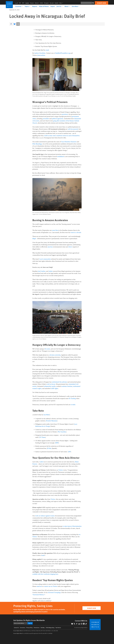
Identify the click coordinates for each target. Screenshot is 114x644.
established (61, 157)
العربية (17, 3)
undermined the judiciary (59, 382)
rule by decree (51, 384)
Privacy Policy (30, 628)
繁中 (23, 3)
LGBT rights (54, 389)
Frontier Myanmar (52, 421)
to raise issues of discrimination (72, 526)
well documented (73, 129)
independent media (50, 386)
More (62, 3)
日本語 (41, 3)
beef (39, 271)
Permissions (37, 628)
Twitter (61, 470)
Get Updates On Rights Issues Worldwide (29, 620)
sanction (50, 247)
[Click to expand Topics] (28, 6)
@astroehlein (41, 55)
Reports (35, 6)
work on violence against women (45, 516)
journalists (46, 119)
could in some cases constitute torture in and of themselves (62, 136)
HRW (57, 443)
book (43, 555)
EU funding (72, 399)
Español (57, 3)
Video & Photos (44, 6)
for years (47, 349)
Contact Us (16, 628)
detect (70, 247)
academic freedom (67, 386)
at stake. (73, 405)
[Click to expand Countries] (19, 6)
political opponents (58, 119)
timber (51, 271)
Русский (52, 3)
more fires (55, 230)
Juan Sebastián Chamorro (69, 142)
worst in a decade (76, 232)
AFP (69, 452)
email (47, 50)
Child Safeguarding (50, 628)
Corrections (23, 628)
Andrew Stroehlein (40, 53)
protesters (65, 114)
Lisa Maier (46, 415)
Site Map (43, 628)
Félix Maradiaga (37, 144)
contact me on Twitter (51, 586)
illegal (34, 239)
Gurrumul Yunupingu (54, 592)
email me (39, 586)
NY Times (42, 437)
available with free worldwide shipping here (45, 574)
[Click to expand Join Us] (60, 6)
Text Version (58, 628)
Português (46, 3)
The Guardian (62, 432)
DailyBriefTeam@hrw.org (63, 53)
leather (43, 271)
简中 (20, 3)
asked (42, 462)
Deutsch (37, 3)
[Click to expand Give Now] (76, 6)
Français (32, 3)
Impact (53, 6)
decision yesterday (55, 355)
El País (49, 448)
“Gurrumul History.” (39, 595)
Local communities (45, 259)
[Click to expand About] (67, 6)
